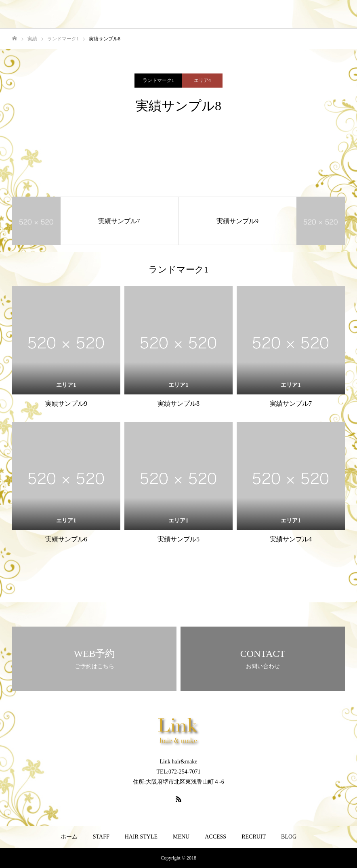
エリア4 (202, 80)
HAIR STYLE (141, 837)
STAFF (101, 837)
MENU (181, 837)
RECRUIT (254, 837)
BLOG (289, 837)
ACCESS (215, 837)
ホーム (69, 837)
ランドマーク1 (158, 80)
